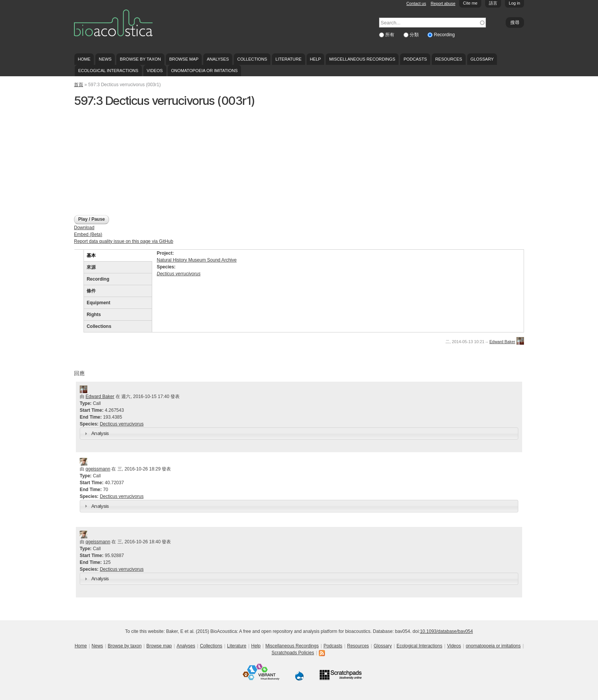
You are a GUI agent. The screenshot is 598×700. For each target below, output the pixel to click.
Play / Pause (92, 219)
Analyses (218, 59)
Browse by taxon (140, 59)
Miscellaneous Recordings (362, 59)
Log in (514, 3)
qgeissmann (98, 469)
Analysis (100, 433)
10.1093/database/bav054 (446, 631)
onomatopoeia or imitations (204, 71)
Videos (155, 71)
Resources (448, 59)
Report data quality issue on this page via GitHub (124, 241)
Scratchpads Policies (293, 653)
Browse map (184, 59)
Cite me (470, 3)
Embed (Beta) (88, 234)
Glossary (482, 59)
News (105, 59)
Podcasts (415, 59)
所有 (390, 35)
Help (315, 59)
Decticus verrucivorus (122, 424)
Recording (444, 35)
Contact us (416, 3)
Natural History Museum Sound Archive (197, 260)
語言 (493, 3)
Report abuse (443, 3)
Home (84, 59)
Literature (288, 59)
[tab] (299, 433)
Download (84, 228)
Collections (252, 59)
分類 (415, 35)
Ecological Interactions (108, 71)
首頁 (79, 85)
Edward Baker (502, 342)
